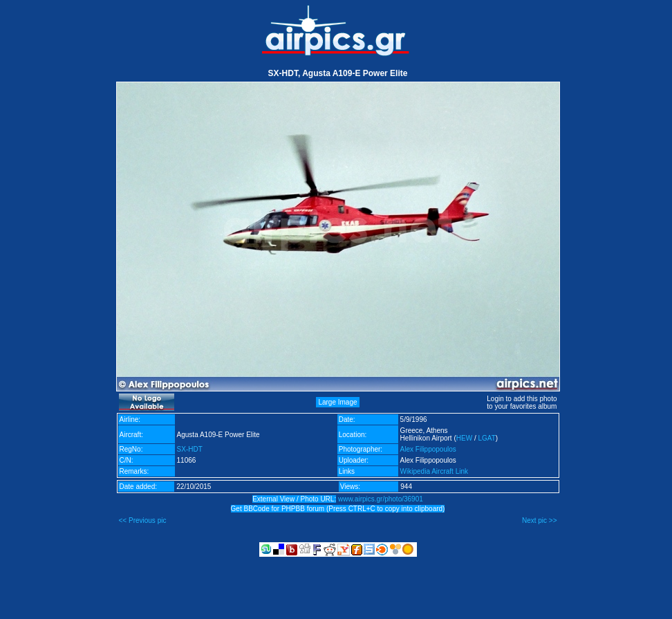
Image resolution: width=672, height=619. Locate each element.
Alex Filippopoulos (428, 449)
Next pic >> (540, 520)
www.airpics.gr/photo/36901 (381, 499)
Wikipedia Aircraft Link (434, 471)
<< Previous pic (143, 520)
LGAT (486, 438)
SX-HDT (190, 449)
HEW (464, 438)
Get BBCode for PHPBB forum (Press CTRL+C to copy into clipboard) (338, 509)
